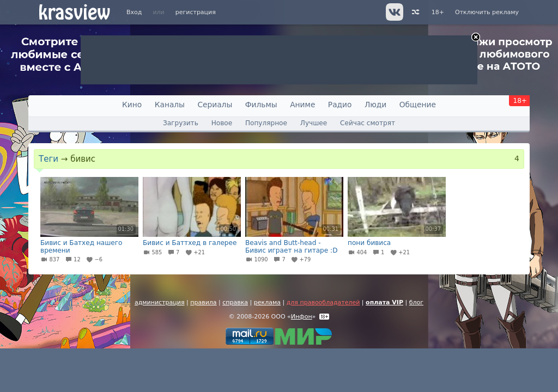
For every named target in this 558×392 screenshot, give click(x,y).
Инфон (302, 317)
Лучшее (314, 123)
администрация (160, 302)
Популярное (266, 123)
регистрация (196, 12)
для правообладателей (323, 302)
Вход (134, 12)
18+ (438, 12)
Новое (222, 123)
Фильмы (261, 105)
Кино (132, 105)
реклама (267, 302)
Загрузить (181, 123)
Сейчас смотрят (368, 123)
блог (416, 302)
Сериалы (215, 105)
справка (235, 302)
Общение (418, 105)
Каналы (170, 105)
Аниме (302, 105)
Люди (375, 105)
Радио (340, 105)
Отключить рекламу (487, 12)
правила (203, 302)
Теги (48, 159)
